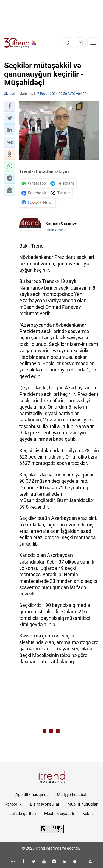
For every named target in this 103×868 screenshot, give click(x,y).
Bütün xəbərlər (56, 230)
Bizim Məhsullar (45, 804)
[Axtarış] (68, 43)
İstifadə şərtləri (22, 814)
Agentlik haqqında (32, 795)
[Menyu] (93, 43)
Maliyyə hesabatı (72, 795)
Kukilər (89, 814)
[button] (10, 106)
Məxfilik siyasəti (59, 814)
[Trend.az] (20, 43)
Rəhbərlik (13, 804)
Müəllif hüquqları (83, 804)
